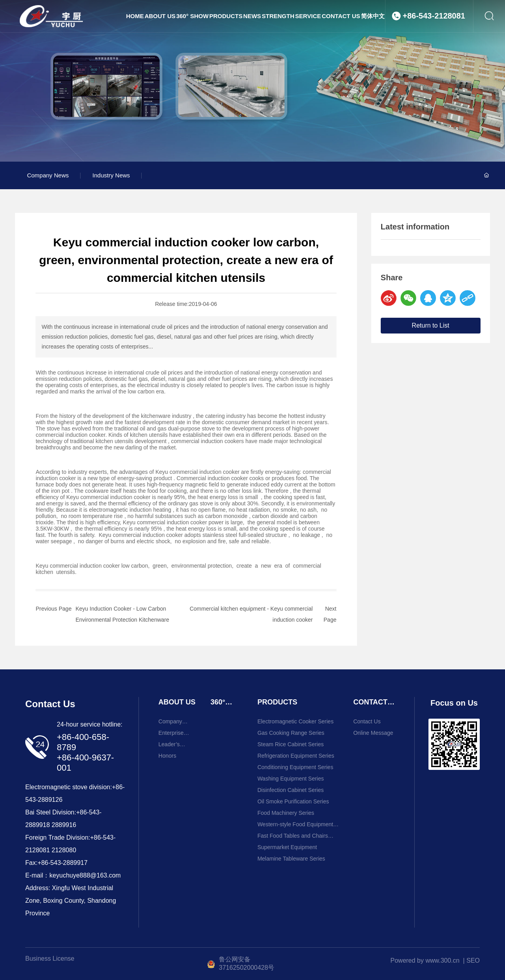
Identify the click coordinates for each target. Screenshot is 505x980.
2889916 (64, 825)
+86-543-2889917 (63, 863)
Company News (48, 175)
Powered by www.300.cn (425, 960)
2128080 (64, 850)
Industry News (111, 175)
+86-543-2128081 (434, 31)
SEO (473, 960)
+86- (82, 812)
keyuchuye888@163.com (85, 875)
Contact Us (50, 704)
